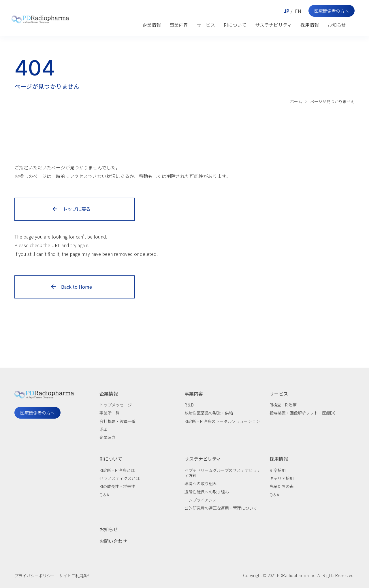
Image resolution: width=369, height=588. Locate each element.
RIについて (235, 25)
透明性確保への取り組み (207, 492)
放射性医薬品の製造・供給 (209, 413)
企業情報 (152, 25)
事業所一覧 (110, 413)
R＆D (189, 405)
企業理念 (108, 437)
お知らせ (337, 25)
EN (298, 11)
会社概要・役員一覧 (118, 421)
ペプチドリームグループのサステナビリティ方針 (223, 473)
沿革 (103, 429)
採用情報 (310, 25)
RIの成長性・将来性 (117, 486)
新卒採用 (278, 470)
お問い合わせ (113, 541)
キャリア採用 (282, 478)
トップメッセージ (116, 405)
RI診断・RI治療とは (117, 470)
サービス (206, 25)
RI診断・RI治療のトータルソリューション (222, 421)
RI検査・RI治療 (283, 405)
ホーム (296, 101)
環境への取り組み (201, 483)
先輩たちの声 (282, 486)
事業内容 (179, 25)
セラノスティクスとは (119, 478)
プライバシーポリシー (35, 576)
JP (286, 11)
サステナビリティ (273, 25)
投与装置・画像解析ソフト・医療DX (302, 413)
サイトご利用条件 (75, 576)
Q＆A (104, 495)
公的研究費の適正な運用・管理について (221, 508)
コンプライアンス (200, 500)
